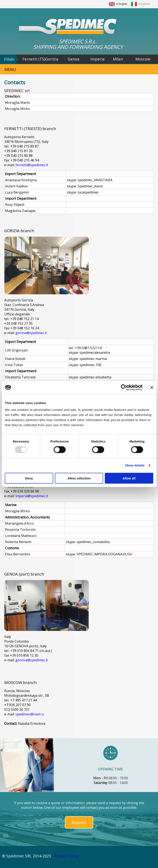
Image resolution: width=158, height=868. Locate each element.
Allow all (129, 478)
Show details (135, 465)
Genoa (74, 59)
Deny (29, 478)
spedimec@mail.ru (30, 714)
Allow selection (79, 478)
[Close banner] (152, 388)
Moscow (143, 59)
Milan (118, 59)
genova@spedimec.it (32, 660)
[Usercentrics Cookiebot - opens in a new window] (124, 388)
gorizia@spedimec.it (31, 333)
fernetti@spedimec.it (32, 165)
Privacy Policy (67, 856)
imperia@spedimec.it (32, 496)
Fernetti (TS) (34, 59)
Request (79, 822)
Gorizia (52, 59)
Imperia (97, 59)
